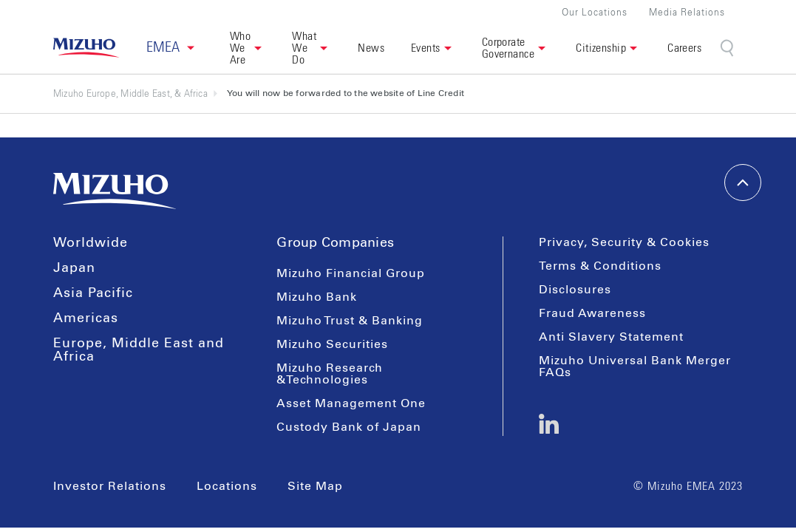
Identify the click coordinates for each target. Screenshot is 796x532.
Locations (227, 486)
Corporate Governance (508, 48)
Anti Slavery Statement (611, 337)
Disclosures (575, 290)
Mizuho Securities (332, 344)
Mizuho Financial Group (351, 273)
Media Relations (687, 13)
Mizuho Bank (317, 297)
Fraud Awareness (592, 313)
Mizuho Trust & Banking (350, 321)
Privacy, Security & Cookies (624, 242)
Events (426, 48)
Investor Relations (110, 486)
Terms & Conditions (600, 266)
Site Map (315, 486)
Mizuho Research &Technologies (330, 374)
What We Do (304, 48)
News (371, 48)
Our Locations (595, 13)
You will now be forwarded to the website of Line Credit (346, 94)
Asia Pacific (93, 293)
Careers (684, 48)
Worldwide (91, 243)
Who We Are (240, 48)
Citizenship (601, 48)
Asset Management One (351, 403)
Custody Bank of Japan (349, 427)
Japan (74, 268)
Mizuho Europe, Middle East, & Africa (136, 94)
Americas (86, 318)
